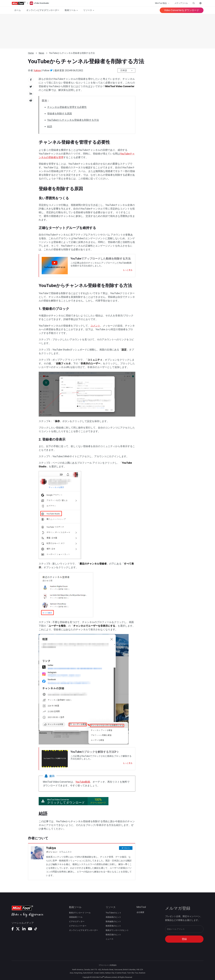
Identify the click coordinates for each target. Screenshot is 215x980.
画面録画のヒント (113, 917)
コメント (95, 326)
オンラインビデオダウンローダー (43, 10)
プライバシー (104, 965)
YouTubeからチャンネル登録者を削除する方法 (73, 120)
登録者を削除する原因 (60, 114)
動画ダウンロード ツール (80, 913)
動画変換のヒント (113, 926)
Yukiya (37, 70)
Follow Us (127, 848)
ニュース (110, 939)
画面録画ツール (76, 917)
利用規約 (113, 965)
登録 (184, 939)
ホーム (18, 10)
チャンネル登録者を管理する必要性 (67, 107)
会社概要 (140, 912)
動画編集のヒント (113, 921)
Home (31, 53)
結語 (50, 126)
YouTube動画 (83, 782)
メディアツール (181, 3)
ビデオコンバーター (78, 926)
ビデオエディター (77, 921)
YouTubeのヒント (114, 913)
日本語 (124, 70)
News (41, 53)
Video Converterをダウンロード (182, 10)
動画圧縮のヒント (113, 935)
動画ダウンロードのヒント (117, 930)
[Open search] (194, 3)
